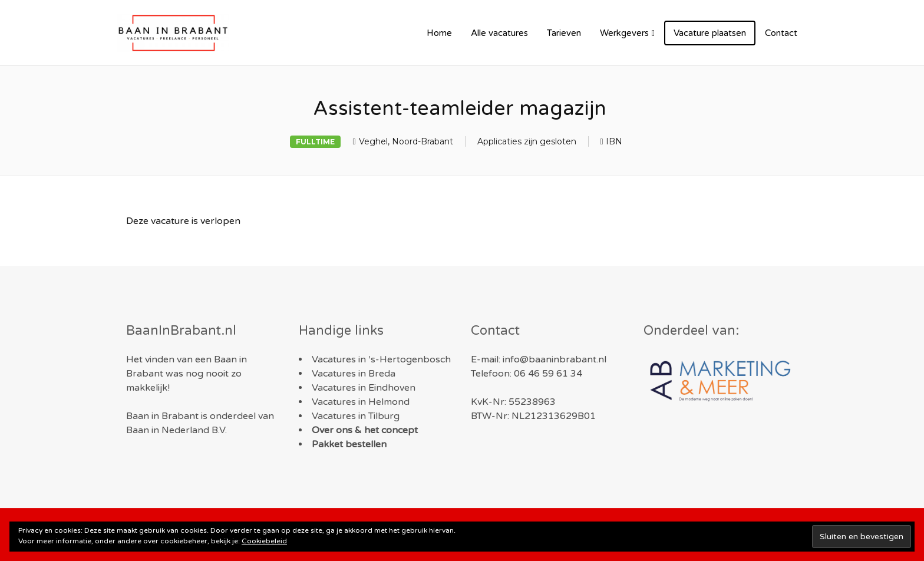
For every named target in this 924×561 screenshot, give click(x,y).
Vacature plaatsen (710, 33)
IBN (614, 141)
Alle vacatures (499, 33)
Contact (781, 33)
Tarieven (564, 33)
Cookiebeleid (264, 541)
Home (439, 33)
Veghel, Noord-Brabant (406, 141)
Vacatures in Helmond (361, 402)
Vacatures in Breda (354, 374)
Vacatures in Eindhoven (364, 388)
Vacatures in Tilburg (356, 416)
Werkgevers (624, 33)
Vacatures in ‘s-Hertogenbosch (381, 359)
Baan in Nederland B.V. (176, 430)
